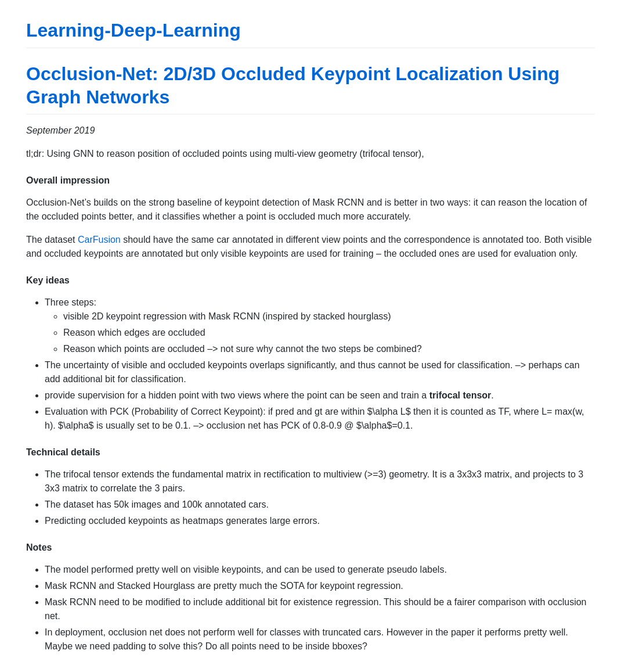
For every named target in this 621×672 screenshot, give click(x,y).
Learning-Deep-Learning (133, 30)
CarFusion (99, 240)
